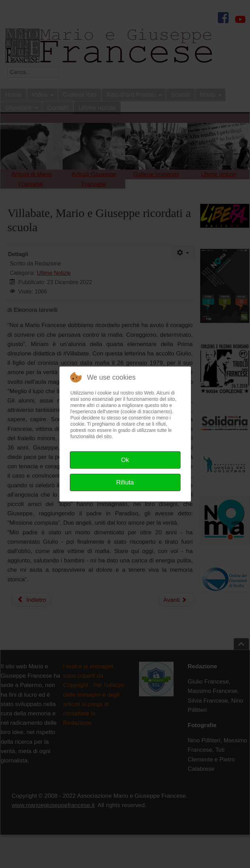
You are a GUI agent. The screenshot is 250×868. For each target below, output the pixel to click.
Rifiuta (125, 482)
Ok (125, 460)
